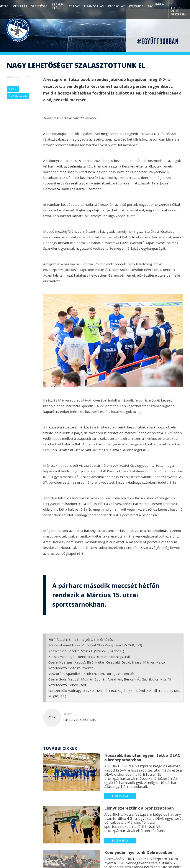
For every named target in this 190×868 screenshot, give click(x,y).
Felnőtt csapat (18, 96)
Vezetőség (39, 6)
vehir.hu (160, 4)
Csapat (74, 6)
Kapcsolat (116, 6)
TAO (150, 6)
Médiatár (20, 6)
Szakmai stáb (58, 6)
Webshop (136, 6)
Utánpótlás (94, 6)
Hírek (13, 89)
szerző (68, 714)
